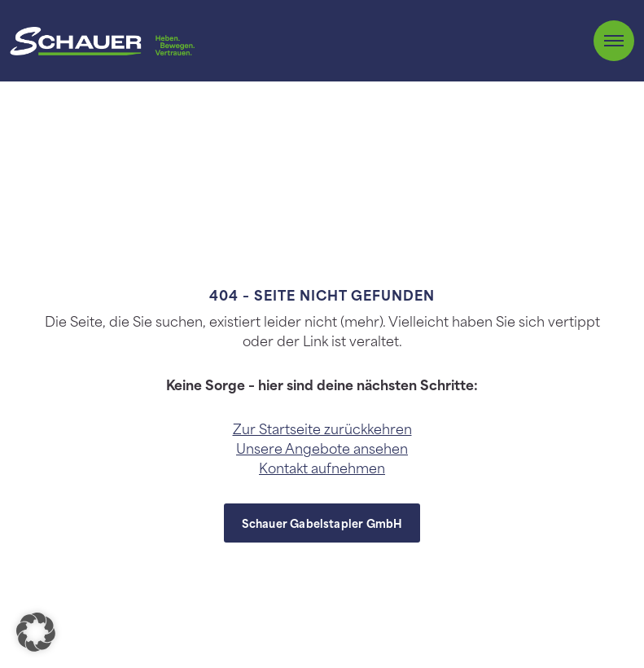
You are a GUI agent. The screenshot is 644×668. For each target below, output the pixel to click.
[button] (36, 632)
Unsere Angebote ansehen (322, 447)
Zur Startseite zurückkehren (322, 428)
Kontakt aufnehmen (322, 467)
